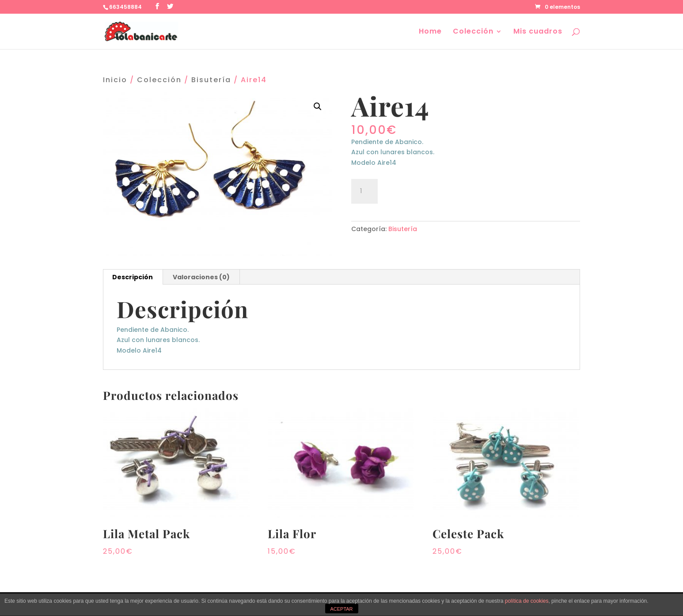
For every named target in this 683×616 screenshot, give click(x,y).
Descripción (133, 277)
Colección (473, 32)
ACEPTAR (341, 609)
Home (430, 32)
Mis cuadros (538, 32)
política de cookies (527, 601)
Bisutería (211, 80)
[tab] (133, 277)
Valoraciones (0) (201, 277)
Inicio (115, 80)
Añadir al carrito (432, 190)
